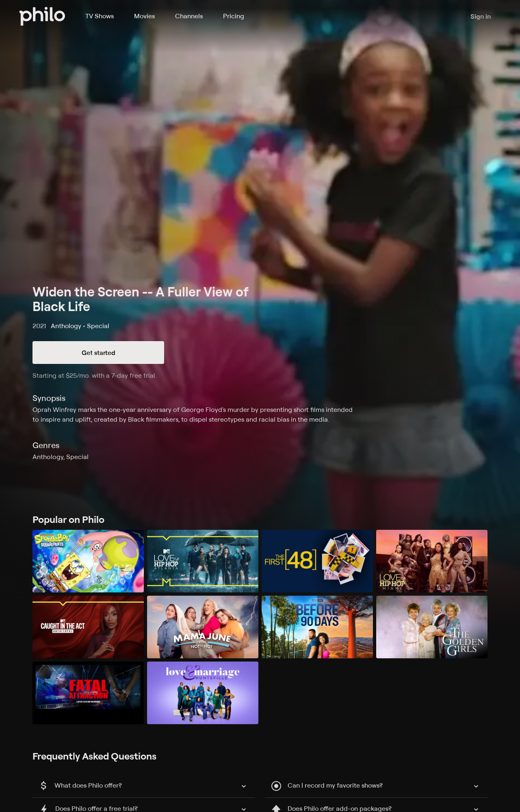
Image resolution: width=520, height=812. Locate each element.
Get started (99, 353)
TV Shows (100, 16)
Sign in (481, 16)
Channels (189, 16)
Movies (144, 16)
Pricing (234, 16)
